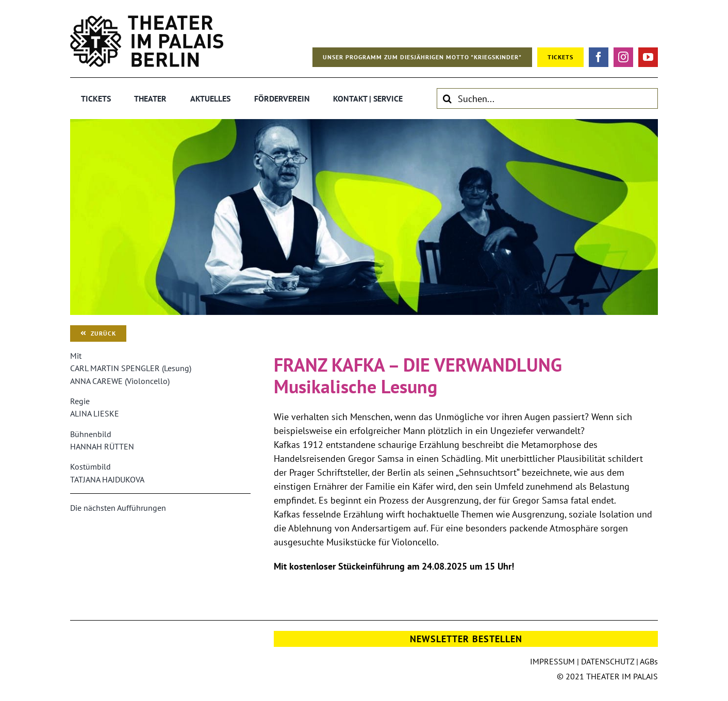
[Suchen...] (547, 98)
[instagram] (623, 57)
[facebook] (599, 57)
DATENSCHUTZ (608, 661)
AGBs (649, 661)
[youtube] (648, 57)
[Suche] (447, 98)
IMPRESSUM (552, 661)
